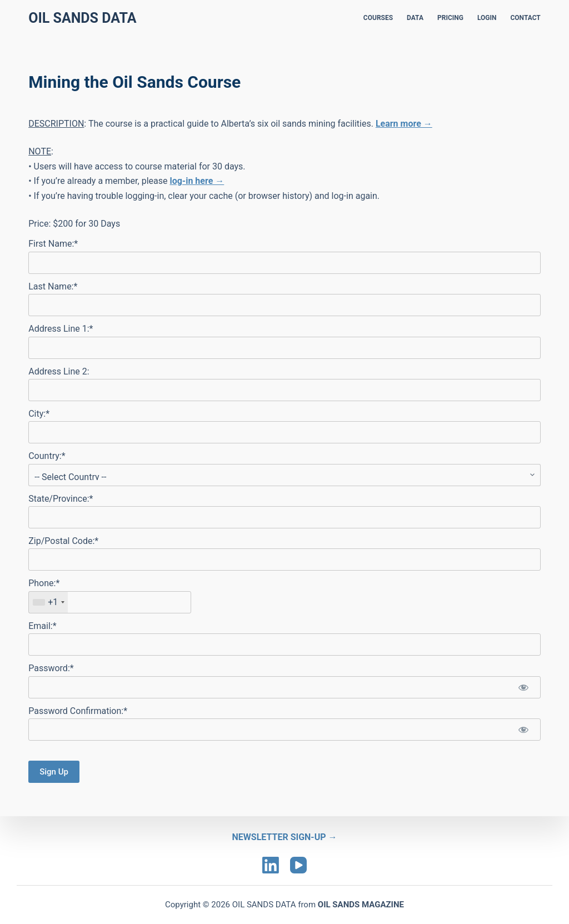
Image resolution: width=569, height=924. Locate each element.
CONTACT (525, 18)
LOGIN (487, 18)
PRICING (450, 18)
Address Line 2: (59, 371)
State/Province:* (61, 499)
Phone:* (44, 583)
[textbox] (110, 602)
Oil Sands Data (82, 18)
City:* (39, 414)
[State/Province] (284, 517)
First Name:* (53, 244)
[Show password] (523, 687)
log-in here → (197, 181)
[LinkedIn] (271, 865)
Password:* (51, 668)
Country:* (47, 456)
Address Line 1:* (61, 329)
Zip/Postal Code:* (63, 541)
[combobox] (48, 602)
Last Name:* (53, 286)
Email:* (42, 626)
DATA (415, 18)
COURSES (378, 18)
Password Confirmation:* (78, 711)
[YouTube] (298, 865)
